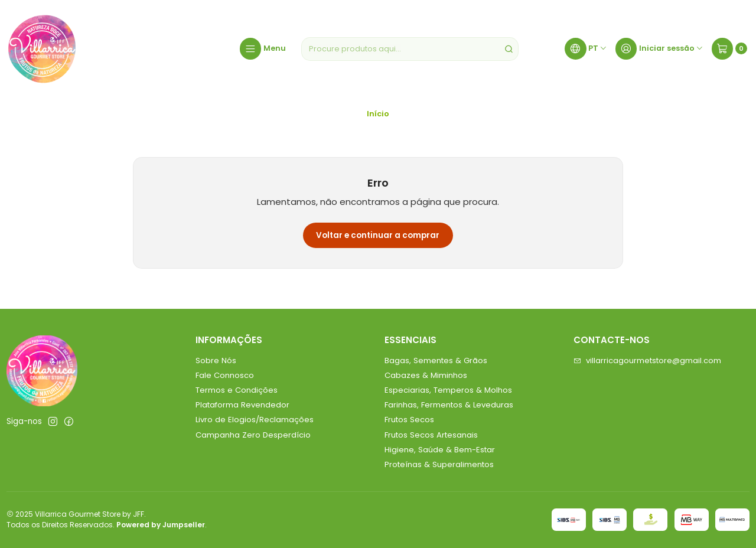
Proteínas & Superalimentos (439, 464)
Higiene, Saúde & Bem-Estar (440, 450)
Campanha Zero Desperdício (253, 435)
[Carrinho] (729, 49)
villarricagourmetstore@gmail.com (647, 361)
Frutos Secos (409, 420)
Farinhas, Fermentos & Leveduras (449, 405)
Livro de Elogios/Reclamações (255, 420)
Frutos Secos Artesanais (431, 435)
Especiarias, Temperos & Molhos (448, 390)
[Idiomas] (586, 49)
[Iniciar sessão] (659, 49)
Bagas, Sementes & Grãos (436, 361)
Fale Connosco (225, 375)
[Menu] (263, 49)
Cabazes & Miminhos (426, 375)
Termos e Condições (237, 390)
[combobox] (410, 49)
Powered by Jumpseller (161, 525)
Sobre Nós (216, 361)
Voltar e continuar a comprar (378, 235)
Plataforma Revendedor (242, 405)
